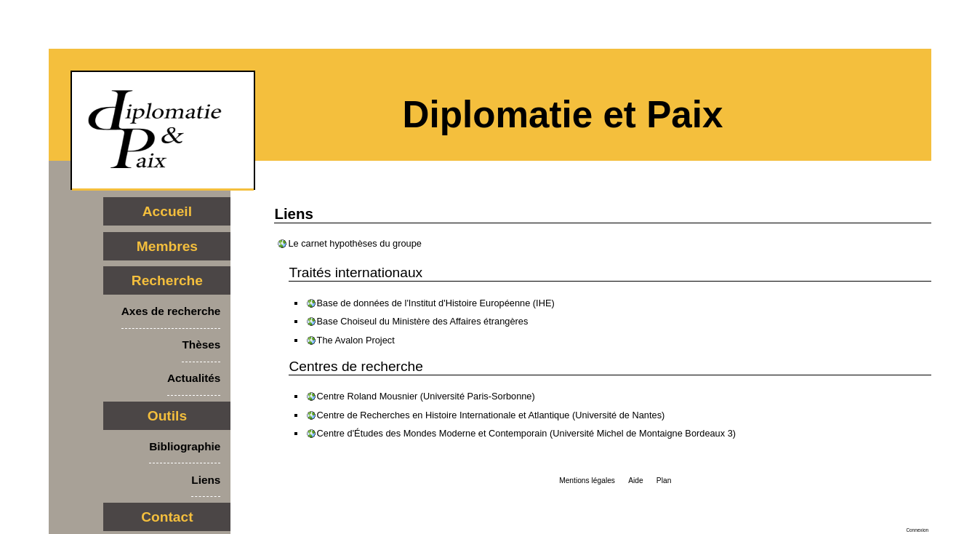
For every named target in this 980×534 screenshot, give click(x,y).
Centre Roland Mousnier (367, 396)
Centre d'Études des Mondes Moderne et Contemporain (432, 433)
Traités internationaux (356, 272)
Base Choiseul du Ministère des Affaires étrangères (423, 321)
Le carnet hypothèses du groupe (355, 243)
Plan (664, 481)
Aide (635, 481)
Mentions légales (587, 481)
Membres (167, 246)
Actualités (194, 378)
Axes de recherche (171, 311)
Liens (206, 480)
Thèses (201, 344)
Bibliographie (185, 446)
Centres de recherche (356, 366)
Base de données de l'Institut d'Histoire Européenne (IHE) (436, 303)
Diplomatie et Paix (563, 115)
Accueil (167, 211)
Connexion (917, 530)
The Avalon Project (356, 340)
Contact (167, 517)
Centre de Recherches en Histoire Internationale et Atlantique (443, 415)
